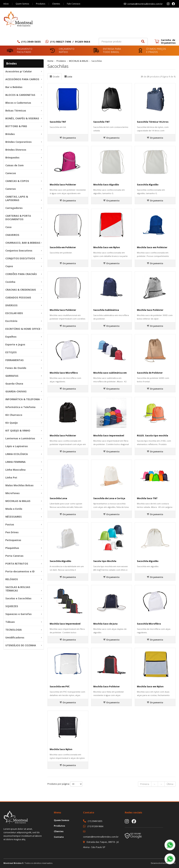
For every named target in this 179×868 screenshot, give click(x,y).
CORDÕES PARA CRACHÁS (21, 274)
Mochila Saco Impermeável (109, 435)
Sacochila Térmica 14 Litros (153, 122)
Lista (68, 77)
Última (170, 784)
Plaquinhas (12, 548)
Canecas (11, 173)
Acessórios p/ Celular (19, 71)
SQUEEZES (12, 606)
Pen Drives (12, 532)
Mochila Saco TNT (147, 498)
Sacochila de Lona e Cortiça (109, 498)
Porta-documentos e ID (20, 571)
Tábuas (10, 622)
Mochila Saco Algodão (106, 185)
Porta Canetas (14, 556)
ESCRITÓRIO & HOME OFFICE (23, 329)
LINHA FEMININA (15, 462)
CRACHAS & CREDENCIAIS (21, 290)
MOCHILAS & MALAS (18, 501)
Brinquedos (12, 157)
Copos (9, 266)
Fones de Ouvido (16, 368)
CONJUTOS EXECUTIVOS (20, 258)
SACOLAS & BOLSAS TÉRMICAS (18, 589)
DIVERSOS (11, 305)
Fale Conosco (74, 4)
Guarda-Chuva (14, 384)
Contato (59, 837)
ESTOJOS (11, 352)
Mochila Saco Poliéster (63, 185)
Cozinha (10, 282)
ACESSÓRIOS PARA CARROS (22, 79)
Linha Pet (11, 477)
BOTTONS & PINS (16, 126)
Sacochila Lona (58, 498)
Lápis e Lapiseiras (17, 446)
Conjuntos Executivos (19, 251)
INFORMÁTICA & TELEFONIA (23, 399)
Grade (55, 77)
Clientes (56, 4)
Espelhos (11, 337)
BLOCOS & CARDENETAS (20, 95)
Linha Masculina (15, 470)
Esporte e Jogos (15, 344)
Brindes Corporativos (19, 142)
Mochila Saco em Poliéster (152, 247)
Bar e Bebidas (14, 87)
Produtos (41, 4)
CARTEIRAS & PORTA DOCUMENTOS (18, 217)
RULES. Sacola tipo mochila (152, 435)
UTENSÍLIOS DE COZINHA (21, 645)
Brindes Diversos (16, 150)
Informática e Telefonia (20, 407)
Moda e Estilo (14, 509)
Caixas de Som (15, 165)
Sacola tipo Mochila (105, 561)
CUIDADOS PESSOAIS (18, 297)
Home (50, 61)
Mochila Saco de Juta (105, 624)
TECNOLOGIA (14, 630)
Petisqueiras (13, 540)
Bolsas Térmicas (16, 111)
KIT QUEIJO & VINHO (18, 431)
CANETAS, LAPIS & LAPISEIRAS (17, 198)
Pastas (10, 524)
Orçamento (68, 138)
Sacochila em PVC (60, 686)
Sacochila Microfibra (149, 624)
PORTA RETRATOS (17, 564)
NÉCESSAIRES (14, 517)
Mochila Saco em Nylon (107, 247)
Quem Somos (22, 4)
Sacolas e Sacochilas (18, 598)
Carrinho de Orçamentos (168, 41)
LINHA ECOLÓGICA (17, 454)
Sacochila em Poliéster (63, 247)
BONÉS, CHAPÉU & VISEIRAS (22, 118)
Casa (8, 227)
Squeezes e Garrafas (19, 614)
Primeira (145, 784)
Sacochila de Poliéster (150, 373)
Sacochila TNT (58, 122)
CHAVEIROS (12, 235)
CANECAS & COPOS (17, 181)
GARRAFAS (12, 376)
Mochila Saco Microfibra (64, 373)
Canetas (11, 189)
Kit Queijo (12, 423)
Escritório (11, 321)
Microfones (13, 493)
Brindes (10, 134)
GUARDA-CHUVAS (16, 391)
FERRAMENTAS (15, 360)
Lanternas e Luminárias (20, 438)
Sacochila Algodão (148, 185)
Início (6, 4)
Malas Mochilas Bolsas (19, 485)
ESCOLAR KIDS (14, 313)
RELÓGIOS (12, 579)
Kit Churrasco (14, 415)
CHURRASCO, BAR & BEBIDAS (23, 243)
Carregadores (14, 208)
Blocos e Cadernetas (18, 103)
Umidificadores (15, 637)
